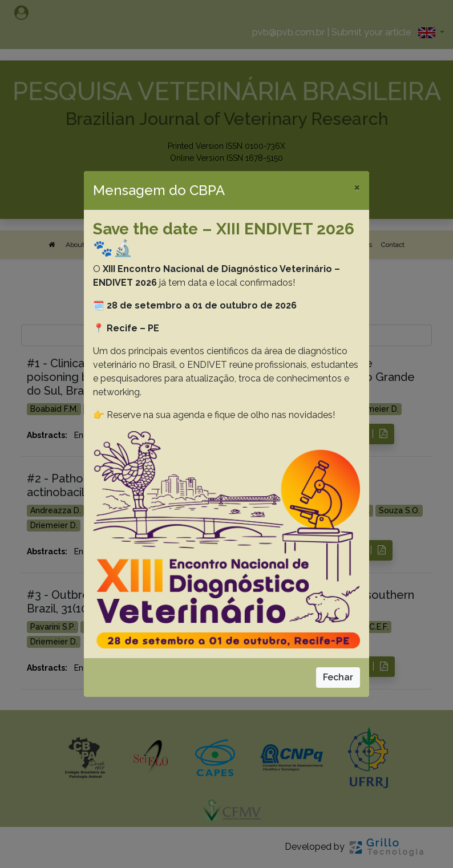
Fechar (338, 677)
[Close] (357, 187)
